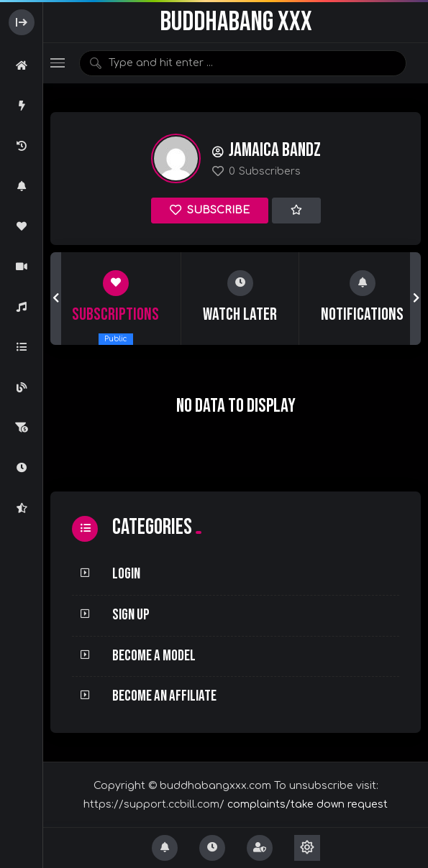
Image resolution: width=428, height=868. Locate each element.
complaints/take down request (308, 804)
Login (126, 574)
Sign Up (131, 615)
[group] (116, 298)
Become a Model (154, 656)
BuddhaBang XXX (236, 22)
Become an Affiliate (164, 696)
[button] (56, 298)
